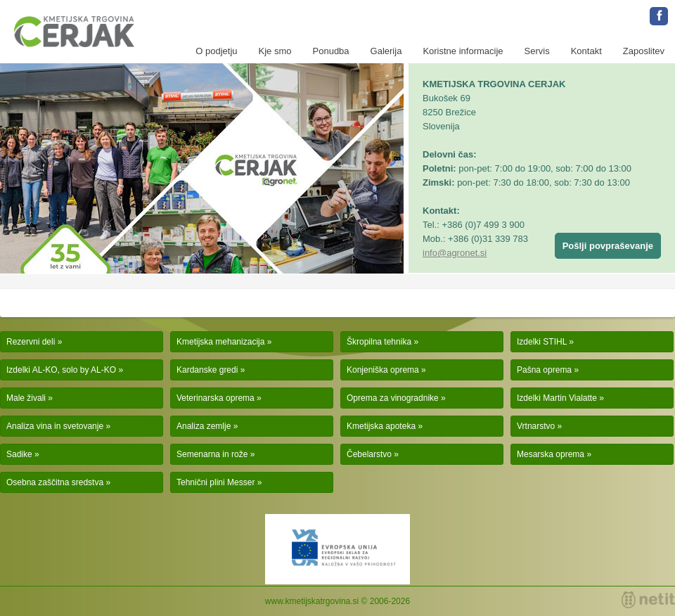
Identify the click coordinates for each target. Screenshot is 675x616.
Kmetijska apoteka (381, 426)
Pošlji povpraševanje (608, 246)
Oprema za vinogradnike (393, 398)
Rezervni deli (31, 342)
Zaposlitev (644, 51)
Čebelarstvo (369, 454)
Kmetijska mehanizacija (220, 342)
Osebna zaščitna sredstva (55, 482)
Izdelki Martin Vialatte (557, 398)
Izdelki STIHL (542, 342)
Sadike (19, 454)
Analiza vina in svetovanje (55, 426)
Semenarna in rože (212, 454)
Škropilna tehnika (379, 342)
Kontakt (586, 51)
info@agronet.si (455, 253)
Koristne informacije (463, 51)
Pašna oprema (544, 370)
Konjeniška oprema (383, 370)
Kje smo (275, 51)
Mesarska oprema (551, 454)
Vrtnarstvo (536, 426)
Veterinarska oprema (216, 398)
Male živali (26, 398)
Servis (537, 51)
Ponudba (331, 51)
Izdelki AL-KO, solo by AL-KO (61, 370)
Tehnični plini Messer (216, 482)
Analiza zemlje (204, 426)
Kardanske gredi (207, 370)
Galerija (386, 51)
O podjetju (216, 51)
